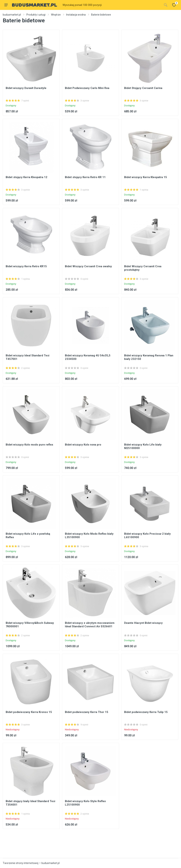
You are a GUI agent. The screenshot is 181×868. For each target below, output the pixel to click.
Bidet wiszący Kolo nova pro (83, 445)
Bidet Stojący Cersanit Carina (143, 88)
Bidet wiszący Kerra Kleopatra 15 (146, 177)
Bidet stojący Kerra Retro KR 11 (85, 177)
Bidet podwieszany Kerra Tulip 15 (146, 712)
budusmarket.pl (12, 15)
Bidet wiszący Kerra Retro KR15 (26, 266)
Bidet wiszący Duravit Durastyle (26, 88)
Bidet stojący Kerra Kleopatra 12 (26, 177)
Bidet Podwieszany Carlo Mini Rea (87, 88)
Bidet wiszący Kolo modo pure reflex (29, 445)
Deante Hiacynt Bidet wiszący (143, 623)
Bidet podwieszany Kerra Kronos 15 (29, 712)
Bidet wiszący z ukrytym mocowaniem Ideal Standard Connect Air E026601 (90, 625)
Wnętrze (56, 15)
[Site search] (111, 5)
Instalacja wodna (76, 15)
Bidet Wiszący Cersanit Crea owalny (88, 266)
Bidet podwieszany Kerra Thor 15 (87, 712)
